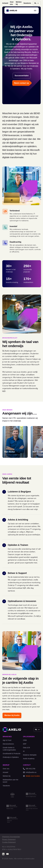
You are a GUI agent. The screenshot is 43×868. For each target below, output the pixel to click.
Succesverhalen (22, 76)
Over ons (12, 3)
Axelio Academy (29, 759)
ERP (25, 744)
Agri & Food (7, 740)
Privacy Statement (9, 839)
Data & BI (26, 748)
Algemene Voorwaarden (11, 837)
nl (37, 3)
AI (24, 751)
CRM (25, 740)
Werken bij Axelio (12, 715)
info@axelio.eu (30, 772)
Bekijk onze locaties (31, 776)
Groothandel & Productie (12, 754)
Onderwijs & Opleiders (11, 757)
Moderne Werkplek (30, 755)
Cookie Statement (9, 842)
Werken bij (19, 3)
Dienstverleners (8, 744)
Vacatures (27, 3)
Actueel (5, 3)
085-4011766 (29, 769)
